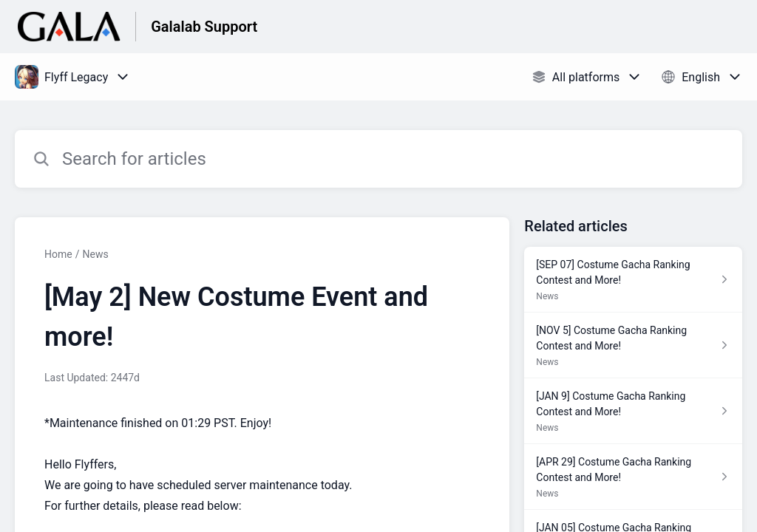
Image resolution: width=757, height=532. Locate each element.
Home (58, 254)
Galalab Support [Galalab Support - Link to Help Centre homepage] (204, 27)
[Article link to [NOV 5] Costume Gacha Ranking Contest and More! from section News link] (633, 345)
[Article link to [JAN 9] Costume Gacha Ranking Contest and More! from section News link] (633, 411)
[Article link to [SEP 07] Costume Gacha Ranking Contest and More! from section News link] (633, 280)
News (95, 254)
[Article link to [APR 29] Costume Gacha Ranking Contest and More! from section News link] (633, 477)
